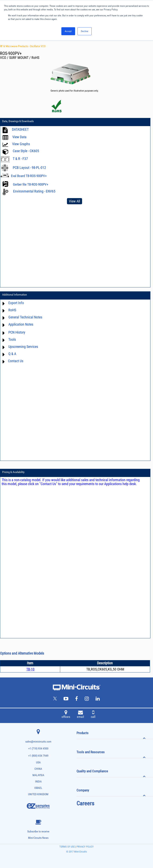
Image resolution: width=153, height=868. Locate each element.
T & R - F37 (20, 159)
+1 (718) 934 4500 (38, 749)
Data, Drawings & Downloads (18, 121)
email (80, 715)
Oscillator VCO (38, 46)
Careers (85, 803)
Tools (12, 339)
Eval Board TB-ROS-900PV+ (29, 176)
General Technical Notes (25, 317)
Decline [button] (85, 31)
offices (66, 715)
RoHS (12, 310)
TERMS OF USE (67, 847)
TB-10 (30, 669)
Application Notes (21, 324)
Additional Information (15, 295)
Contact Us (16, 361)
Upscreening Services (23, 347)
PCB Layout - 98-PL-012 (29, 168)
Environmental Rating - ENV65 (34, 191)
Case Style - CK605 (26, 151)
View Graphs (21, 144)
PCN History (17, 332)
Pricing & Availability (13, 472)
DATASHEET (20, 129)
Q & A (12, 354)
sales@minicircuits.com (38, 742)
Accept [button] (68, 31)
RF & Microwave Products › (15, 46)
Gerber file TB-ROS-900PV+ (31, 184)
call (93, 715)
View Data (19, 137)
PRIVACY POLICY (85, 847)
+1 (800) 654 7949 (38, 756)
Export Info (16, 303)
